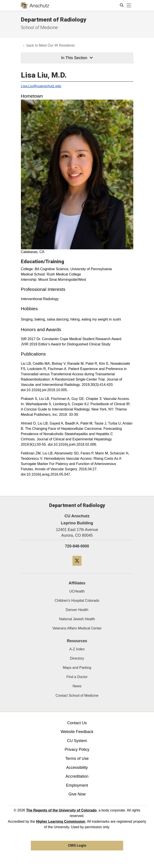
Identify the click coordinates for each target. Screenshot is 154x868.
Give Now (77, 794)
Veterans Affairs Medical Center (77, 628)
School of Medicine (39, 27)
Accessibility (77, 768)
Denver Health (77, 610)
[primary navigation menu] (129, 5)
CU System (77, 741)
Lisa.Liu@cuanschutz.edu (41, 86)
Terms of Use (77, 759)
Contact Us (77, 723)
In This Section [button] (77, 58)
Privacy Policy (77, 749)
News (77, 686)
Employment (77, 785)
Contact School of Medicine (77, 696)
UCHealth (77, 591)
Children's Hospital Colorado (77, 601)
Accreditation (77, 776)
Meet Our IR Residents (57, 45)
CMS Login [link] (77, 845)
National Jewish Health (77, 619)
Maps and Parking (77, 668)
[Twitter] (77, 567)
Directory (77, 658)
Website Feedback (77, 732)
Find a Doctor (77, 677)
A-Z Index (77, 649)
